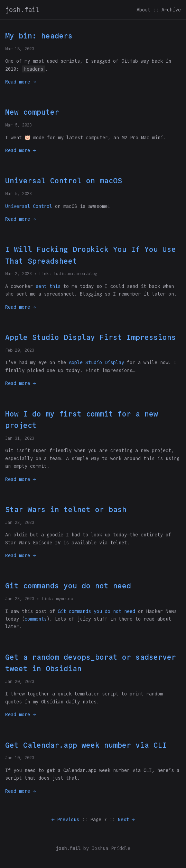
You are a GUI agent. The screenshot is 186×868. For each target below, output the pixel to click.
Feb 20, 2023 (20, 350)
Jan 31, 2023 (20, 438)
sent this (48, 286)
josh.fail (22, 10)
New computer (32, 112)
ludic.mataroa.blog (75, 274)
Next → (126, 819)
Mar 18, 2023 (20, 49)
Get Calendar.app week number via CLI (86, 745)
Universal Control (29, 206)
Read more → (20, 82)
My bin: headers (39, 36)
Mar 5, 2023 (18, 125)
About (143, 10)
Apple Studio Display (96, 362)
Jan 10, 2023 (20, 758)
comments (36, 619)
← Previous (65, 819)
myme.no (64, 599)
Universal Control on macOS (64, 181)
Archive (171, 10)
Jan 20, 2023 (20, 681)
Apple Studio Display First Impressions (91, 337)
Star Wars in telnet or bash (66, 510)
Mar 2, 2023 (18, 274)
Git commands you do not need (68, 586)
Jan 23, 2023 (20, 522)
